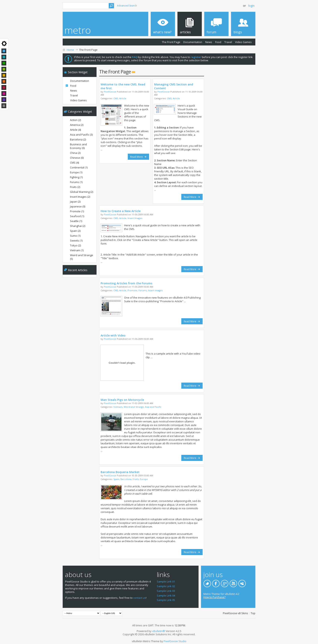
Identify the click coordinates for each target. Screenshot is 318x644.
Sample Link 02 (166, 586)
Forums (143, 290)
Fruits (136, 479)
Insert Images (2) (80, 197)
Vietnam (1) (77, 250)
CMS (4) (74, 163)
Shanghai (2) (78, 226)
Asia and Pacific (153, 407)
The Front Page (171, 42)
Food (218, 42)
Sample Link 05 (166, 600)
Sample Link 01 (166, 581)
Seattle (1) (76, 221)
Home (70, 50)
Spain (116, 479)
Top (253, 613)
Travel (228, 42)
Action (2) (75, 120)
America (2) (77, 125)
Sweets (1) (76, 241)
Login (251, 6)
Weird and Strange (134, 407)
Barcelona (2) (78, 139)
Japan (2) (75, 202)
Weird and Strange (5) (82, 257)
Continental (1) (79, 167)
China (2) (75, 153)
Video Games (243, 42)
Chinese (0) (77, 158)
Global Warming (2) (82, 192)
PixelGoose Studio (175, 641)
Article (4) (75, 130)
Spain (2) (75, 231)
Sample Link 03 (166, 591)
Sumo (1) (75, 236)
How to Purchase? (214, 597)
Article (123, 98)
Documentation (193, 42)
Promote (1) (77, 211)
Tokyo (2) (75, 245)
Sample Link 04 (166, 595)
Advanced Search (127, 6)
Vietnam (118, 407)
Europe (144, 479)
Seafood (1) (77, 216)
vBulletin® (159, 631)
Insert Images (135, 218)
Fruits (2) (75, 187)
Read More (138, 157)
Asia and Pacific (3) (81, 135)
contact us (140, 598)
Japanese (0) (78, 206)
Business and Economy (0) (78, 146)
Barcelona (126, 479)
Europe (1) (76, 172)
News (209, 42)
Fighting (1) (76, 177)
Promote (132, 290)
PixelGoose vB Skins (235, 613)
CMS (116, 98)
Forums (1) (76, 182)
